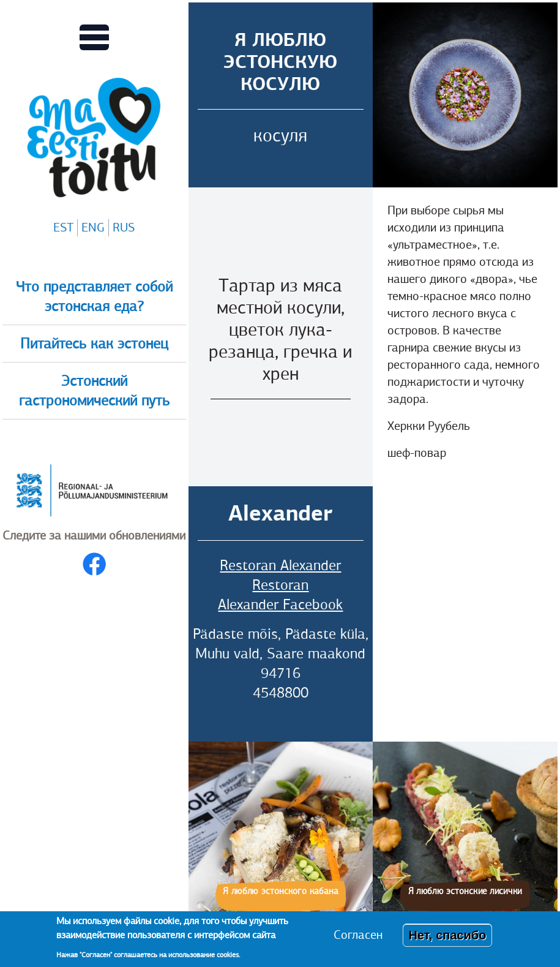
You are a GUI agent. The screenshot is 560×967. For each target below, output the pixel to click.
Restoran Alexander (280, 565)
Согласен (358, 935)
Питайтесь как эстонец (94, 344)
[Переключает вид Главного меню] (94, 37)
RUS (124, 228)
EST (63, 228)
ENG (93, 228)
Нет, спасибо (447, 935)
